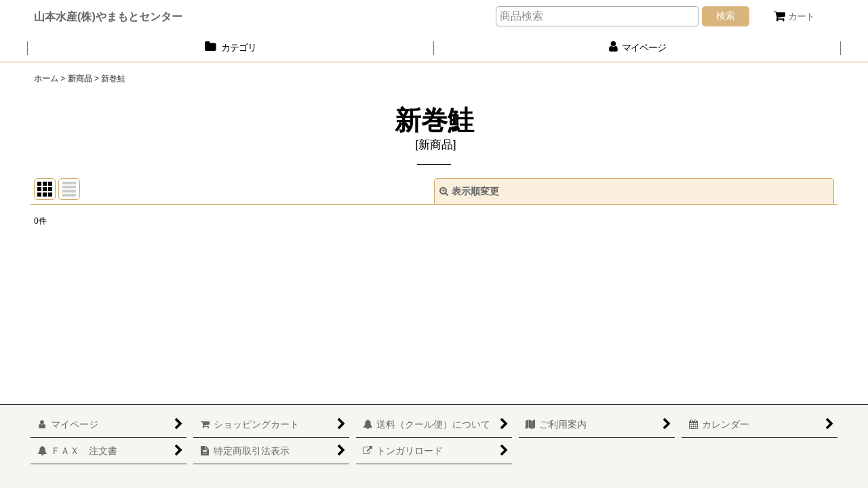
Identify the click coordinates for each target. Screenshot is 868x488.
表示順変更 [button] (469, 191)
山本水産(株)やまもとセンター (108, 16)
